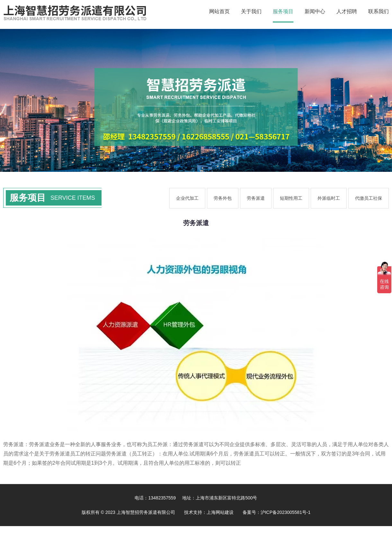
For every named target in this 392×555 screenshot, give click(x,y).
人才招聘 (347, 11)
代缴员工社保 (369, 198)
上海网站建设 (220, 512)
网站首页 (219, 11)
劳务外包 (223, 198)
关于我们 (251, 11)
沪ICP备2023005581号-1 (286, 512)
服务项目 (283, 11)
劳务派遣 (256, 198)
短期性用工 (291, 198)
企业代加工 (187, 198)
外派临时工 (329, 198)
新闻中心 (315, 11)
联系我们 (379, 11)
